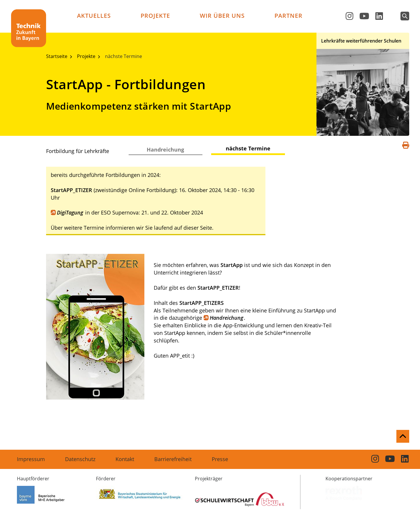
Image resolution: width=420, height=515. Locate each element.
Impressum (31, 459)
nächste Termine (124, 56)
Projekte (155, 16)
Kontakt (125, 459)
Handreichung (165, 150)
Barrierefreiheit (173, 459)
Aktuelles (94, 16)
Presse (220, 459)
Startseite (57, 56)
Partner (288, 16)
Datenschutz (80, 459)
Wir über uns (222, 16)
